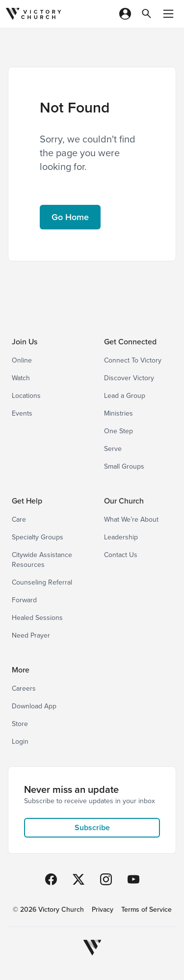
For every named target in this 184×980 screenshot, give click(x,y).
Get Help (27, 501)
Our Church (124, 501)
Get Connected (130, 342)
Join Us (25, 342)
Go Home (70, 217)
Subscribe (92, 827)
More (21, 670)
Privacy (103, 910)
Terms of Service (146, 910)
